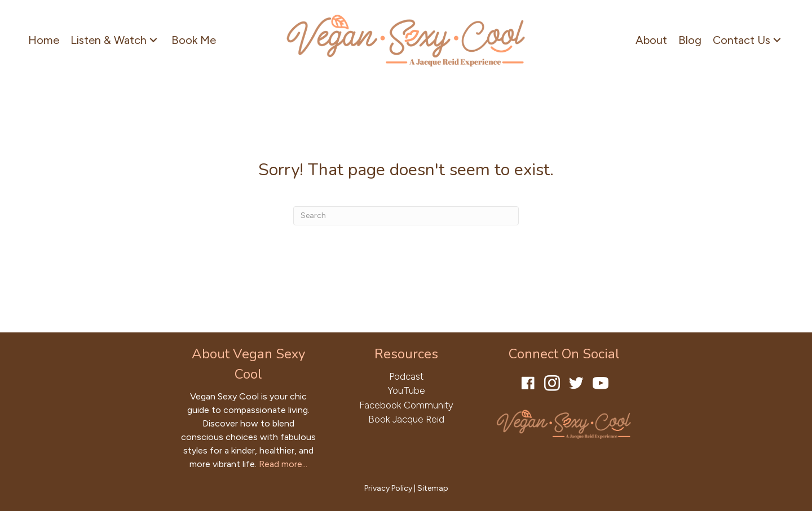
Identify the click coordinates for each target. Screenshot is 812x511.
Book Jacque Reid (406, 419)
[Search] (406, 216)
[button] (153, 40)
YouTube (406, 390)
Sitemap (433, 488)
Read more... (283, 464)
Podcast (406, 376)
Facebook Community (406, 405)
